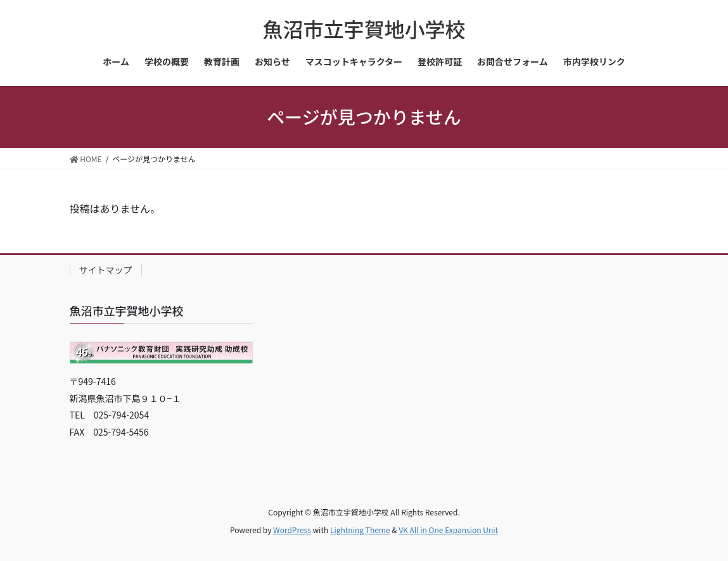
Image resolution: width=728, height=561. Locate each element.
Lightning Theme (360, 530)
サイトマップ (106, 270)
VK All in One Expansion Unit (448, 530)
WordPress (292, 530)
